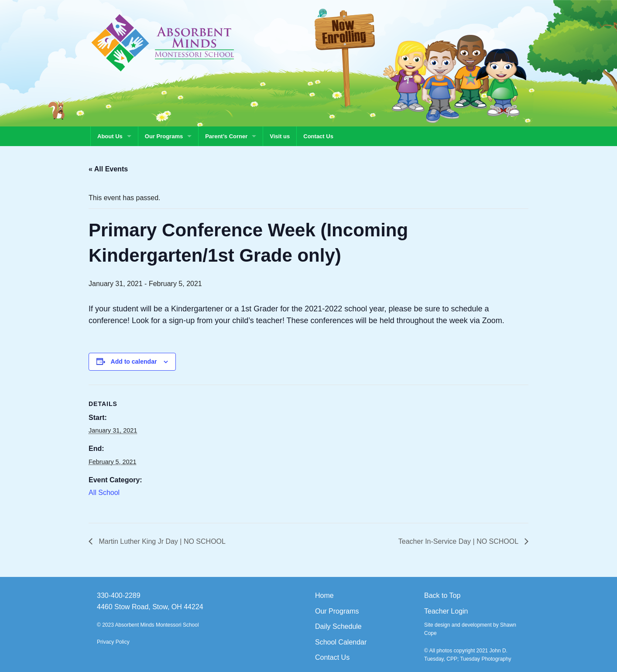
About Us (110, 136)
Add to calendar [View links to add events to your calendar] (134, 362)
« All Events (108, 169)
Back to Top (442, 595)
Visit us (280, 136)
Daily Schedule (338, 626)
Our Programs (164, 136)
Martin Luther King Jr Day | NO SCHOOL (161, 541)
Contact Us (318, 136)
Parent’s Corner (226, 136)
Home (324, 595)
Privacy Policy (113, 642)
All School (104, 493)
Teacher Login (446, 611)
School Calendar (341, 642)
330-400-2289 (119, 595)
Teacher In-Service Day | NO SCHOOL (459, 541)
